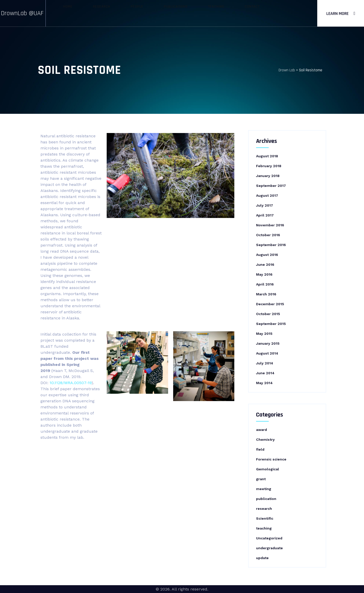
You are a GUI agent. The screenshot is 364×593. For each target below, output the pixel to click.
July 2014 (265, 363)
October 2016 (268, 235)
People (144, 13)
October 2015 (268, 314)
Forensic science (271, 459)
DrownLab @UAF (31, 13)
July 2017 (265, 205)
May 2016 (264, 274)
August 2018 (267, 156)
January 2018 (268, 176)
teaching (264, 528)
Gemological (268, 469)
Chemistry (265, 440)
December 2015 (270, 304)
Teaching (205, 13)
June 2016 (265, 265)
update (262, 558)
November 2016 (270, 225)
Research (118, 13)
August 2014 (267, 353)
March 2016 (266, 294)
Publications (173, 13)
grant (261, 479)
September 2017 (271, 186)
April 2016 (265, 284)
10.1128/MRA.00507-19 (71, 383)
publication (266, 499)
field (260, 449)
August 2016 (267, 255)
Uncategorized (269, 538)
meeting (264, 489)
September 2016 (271, 245)
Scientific (265, 518)
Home (93, 13)
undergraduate (269, 548)
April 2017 (265, 215)
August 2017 (267, 195)
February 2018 (269, 166)
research (264, 509)
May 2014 (264, 383)
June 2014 (265, 373)
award (261, 430)
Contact (232, 13)
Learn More (337, 14)
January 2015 (268, 343)
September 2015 (271, 324)
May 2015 (264, 334)
